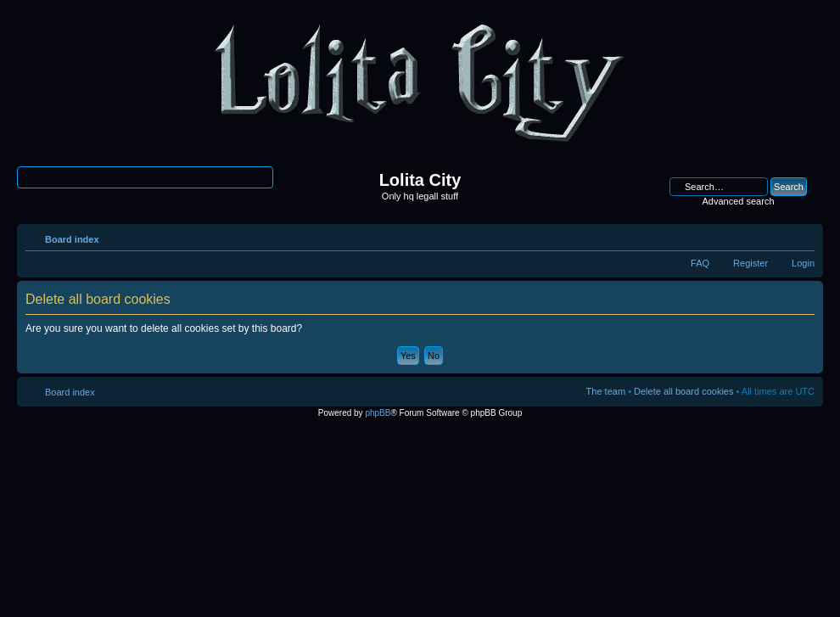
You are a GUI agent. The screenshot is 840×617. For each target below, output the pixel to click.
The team (606, 391)
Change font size (802, 236)
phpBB (378, 413)
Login (803, 263)
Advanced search (739, 201)
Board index (72, 239)
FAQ (700, 263)
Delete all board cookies (683, 391)
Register (750, 263)
